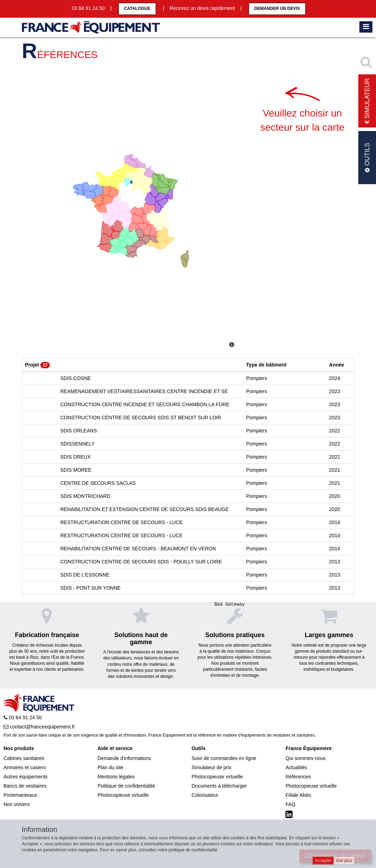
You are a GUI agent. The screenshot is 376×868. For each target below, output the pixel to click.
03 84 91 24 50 (23, 717)
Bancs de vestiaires (25, 786)
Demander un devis (277, 8)
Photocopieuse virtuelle (123, 795)
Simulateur (367, 101)
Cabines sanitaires (24, 758)
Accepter (323, 861)
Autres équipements (26, 777)
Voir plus (344, 861)
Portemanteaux (20, 795)
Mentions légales (116, 777)
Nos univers (17, 804)
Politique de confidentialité (126, 786)
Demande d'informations (124, 758)
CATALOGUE (137, 8)
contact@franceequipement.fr (39, 727)
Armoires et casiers (25, 767)
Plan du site (111, 767)
